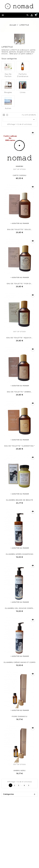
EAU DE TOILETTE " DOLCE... (20, 229)
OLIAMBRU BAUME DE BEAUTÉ (19, 500)
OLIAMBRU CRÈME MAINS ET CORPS (20, 662)
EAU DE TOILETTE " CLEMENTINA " (19, 446)
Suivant (29, 785)
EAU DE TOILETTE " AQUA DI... (19, 338)
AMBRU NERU (19, 771)
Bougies (8, 92)
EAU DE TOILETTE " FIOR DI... (19, 284)
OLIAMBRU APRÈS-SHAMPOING (20, 554)
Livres (23, 92)
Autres (8, 108)
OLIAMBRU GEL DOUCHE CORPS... (20, 608)
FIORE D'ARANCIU (19, 716)
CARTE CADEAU (20, 175)
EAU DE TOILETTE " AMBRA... (19, 392)
